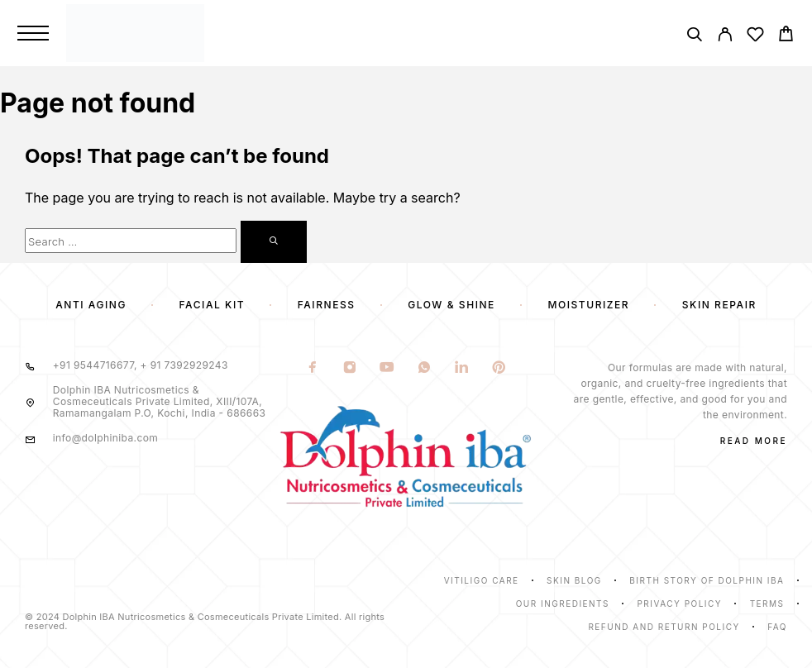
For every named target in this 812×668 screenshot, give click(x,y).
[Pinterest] (499, 369)
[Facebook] (313, 369)
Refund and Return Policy (664, 627)
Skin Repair (719, 305)
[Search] (694, 37)
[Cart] (786, 36)
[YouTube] (387, 369)
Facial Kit (213, 305)
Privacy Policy (679, 604)
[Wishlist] (755, 37)
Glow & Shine (451, 305)
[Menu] (33, 33)
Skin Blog (574, 580)
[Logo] (279, 33)
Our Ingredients (563, 604)
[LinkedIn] (462, 369)
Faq (777, 627)
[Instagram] (350, 369)
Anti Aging (91, 305)
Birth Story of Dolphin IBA (707, 580)
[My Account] (725, 37)
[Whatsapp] (425, 369)
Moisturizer (588, 305)
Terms (767, 604)
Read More (754, 441)
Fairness (327, 305)
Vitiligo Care (482, 580)
